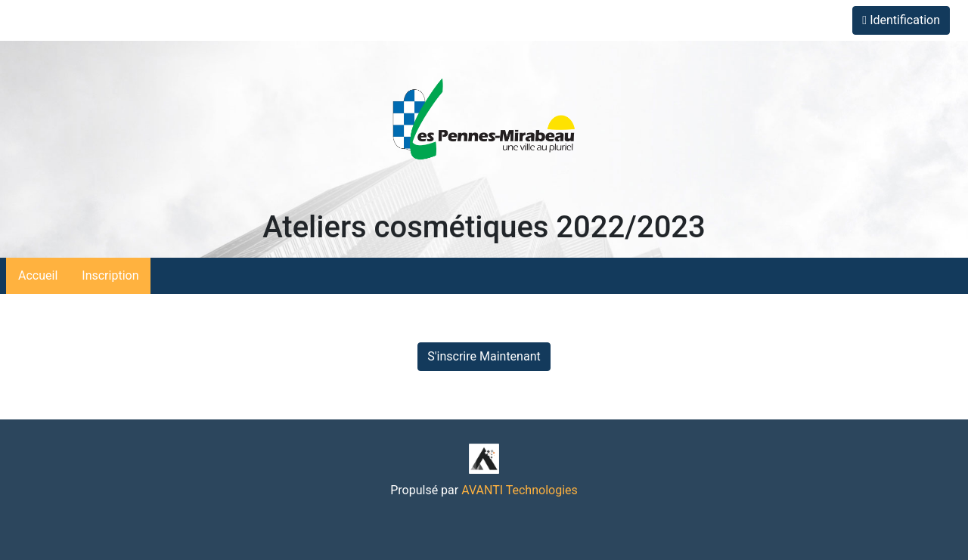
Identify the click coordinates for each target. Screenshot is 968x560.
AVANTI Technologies (520, 490)
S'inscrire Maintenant (484, 356)
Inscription (110, 275)
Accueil (38, 275)
